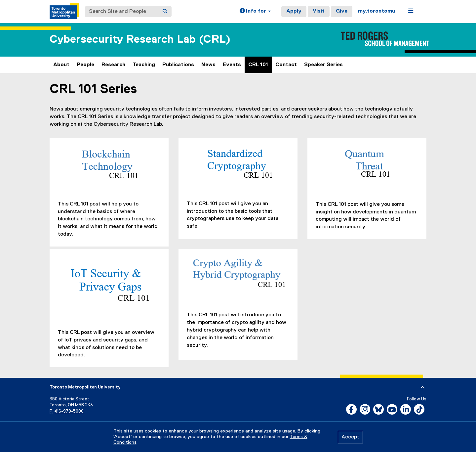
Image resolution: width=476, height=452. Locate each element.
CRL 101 (258, 65)
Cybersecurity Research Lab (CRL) (140, 40)
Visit (319, 11)
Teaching (144, 65)
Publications (178, 65)
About (61, 65)
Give (342, 11)
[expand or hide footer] (423, 387)
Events (232, 65)
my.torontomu (377, 11)
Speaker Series (323, 65)
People (85, 65)
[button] (255, 12)
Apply (294, 11)
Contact (286, 65)
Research (113, 65)
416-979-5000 (69, 411)
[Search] (165, 12)
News (208, 65)
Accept (350, 437)
